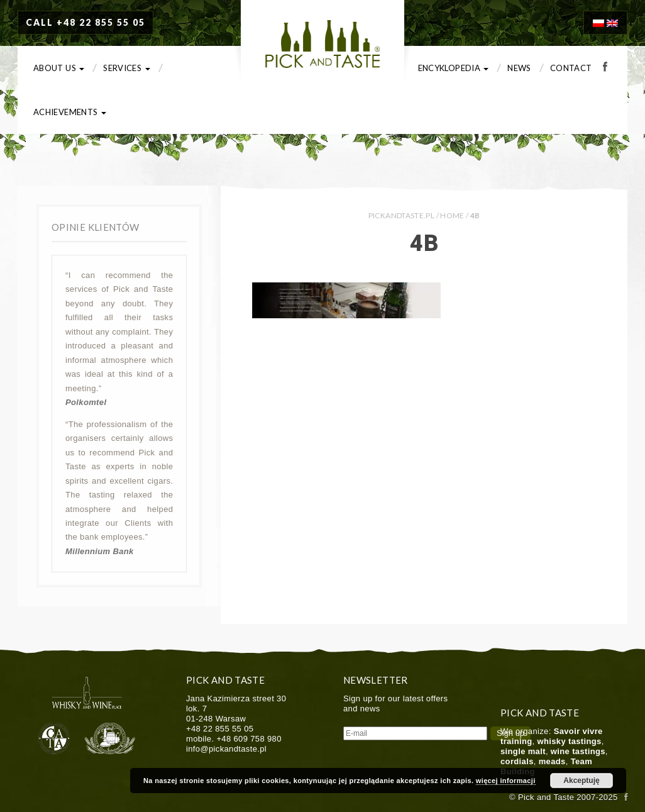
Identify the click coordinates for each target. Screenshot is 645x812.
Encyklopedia (454, 68)
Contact (571, 68)
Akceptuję (581, 781)
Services (126, 68)
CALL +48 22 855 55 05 (85, 22)
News (519, 68)
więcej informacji (506, 781)
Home (452, 215)
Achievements (70, 112)
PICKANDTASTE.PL (401, 215)
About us (59, 68)
